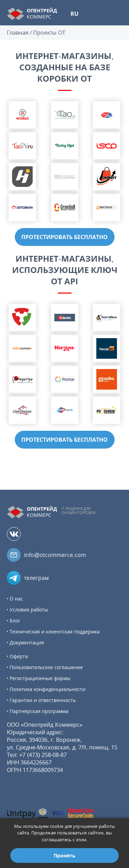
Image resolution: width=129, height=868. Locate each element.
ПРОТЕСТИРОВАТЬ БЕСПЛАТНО (64, 237)
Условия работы (29, 610)
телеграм (36, 578)
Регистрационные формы (40, 678)
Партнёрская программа (39, 711)
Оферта (19, 656)
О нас (16, 599)
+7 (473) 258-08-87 (43, 755)
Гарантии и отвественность (43, 700)
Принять (64, 855)
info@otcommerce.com (55, 555)
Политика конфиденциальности (47, 689)
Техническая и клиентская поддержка (55, 632)
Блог (15, 621)
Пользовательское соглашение (46, 667)
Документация (27, 643)
